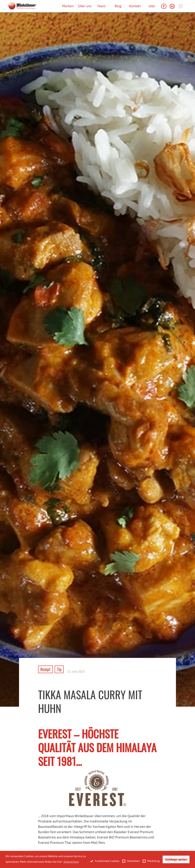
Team (101, 6)
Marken (68, 6)
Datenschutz (71, 862)
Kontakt (135, 6)
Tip (59, 669)
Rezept (45, 669)
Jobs (152, 6)
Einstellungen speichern (176, 859)
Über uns (85, 6)
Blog (118, 6)
